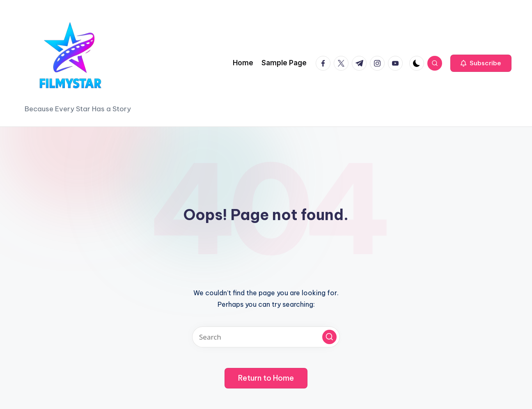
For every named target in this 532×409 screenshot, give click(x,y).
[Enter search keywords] (266, 337)
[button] (481, 63)
